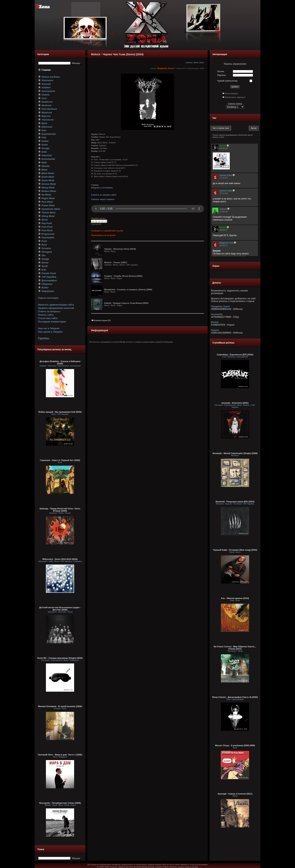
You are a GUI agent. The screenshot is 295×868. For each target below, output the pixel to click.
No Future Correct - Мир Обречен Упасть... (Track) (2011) (235, 648)
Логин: (221, 71)
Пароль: (222, 75)
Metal (196, 63)
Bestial (215, 322)
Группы (44, 338)
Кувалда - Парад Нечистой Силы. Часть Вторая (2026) (60, 510)
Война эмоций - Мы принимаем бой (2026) (60, 412)
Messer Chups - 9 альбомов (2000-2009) (235, 745)
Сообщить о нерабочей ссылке (107, 231)
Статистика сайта (48, 318)
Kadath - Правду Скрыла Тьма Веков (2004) (126, 303)
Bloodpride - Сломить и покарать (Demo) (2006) (128, 290)
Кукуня (215, 330)
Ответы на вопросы (49, 312)
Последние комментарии (52, 322)
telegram (95, 188)
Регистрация (231, 93)
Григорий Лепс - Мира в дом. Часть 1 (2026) (60, 755)
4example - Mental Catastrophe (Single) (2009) (235, 453)
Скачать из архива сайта (104, 195)
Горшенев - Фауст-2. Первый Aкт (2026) (60, 460)
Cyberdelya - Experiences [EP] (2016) (235, 355)
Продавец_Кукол (166, 68)
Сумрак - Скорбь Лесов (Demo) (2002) (123, 276)
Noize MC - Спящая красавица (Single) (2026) (60, 658)
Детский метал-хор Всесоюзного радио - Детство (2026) (60, 609)
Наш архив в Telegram (50, 332)
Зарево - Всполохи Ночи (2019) (120, 249)
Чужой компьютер (227, 81)
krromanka (108, 188)
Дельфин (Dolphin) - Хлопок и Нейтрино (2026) (60, 362)
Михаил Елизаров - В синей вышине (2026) (60, 706)
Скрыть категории (48, 298)
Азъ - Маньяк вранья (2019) (235, 598)
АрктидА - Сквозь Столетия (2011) (235, 794)
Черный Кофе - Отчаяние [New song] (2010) (235, 550)
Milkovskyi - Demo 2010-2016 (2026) (60, 559)
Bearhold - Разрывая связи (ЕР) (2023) (235, 502)
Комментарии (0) (101, 320)
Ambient (189, 63)
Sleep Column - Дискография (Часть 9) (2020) (235, 697)
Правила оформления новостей (56, 308)
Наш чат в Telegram (49, 328)
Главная (46, 70)
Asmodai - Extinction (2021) (235, 403)
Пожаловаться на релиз (103, 235)
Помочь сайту (46, 315)
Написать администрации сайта (56, 305)
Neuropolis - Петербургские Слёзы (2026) (60, 803)
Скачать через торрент (103, 199)
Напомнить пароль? (235, 97)
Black (202, 63)
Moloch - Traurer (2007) (116, 262)
